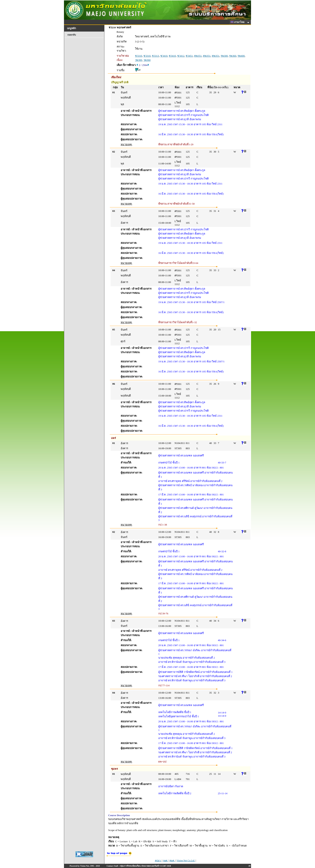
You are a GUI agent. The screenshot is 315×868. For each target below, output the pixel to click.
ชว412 (181, 56)
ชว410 (164, 56)
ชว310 (139, 56)
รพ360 (233, 56)
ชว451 (189, 56)
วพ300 (139, 60)
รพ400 (241, 56)
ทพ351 (198, 56)
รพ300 (224, 56)
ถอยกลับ (72, 35)
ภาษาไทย (238, 22)
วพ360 (147, 60)
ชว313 (155, 56)
